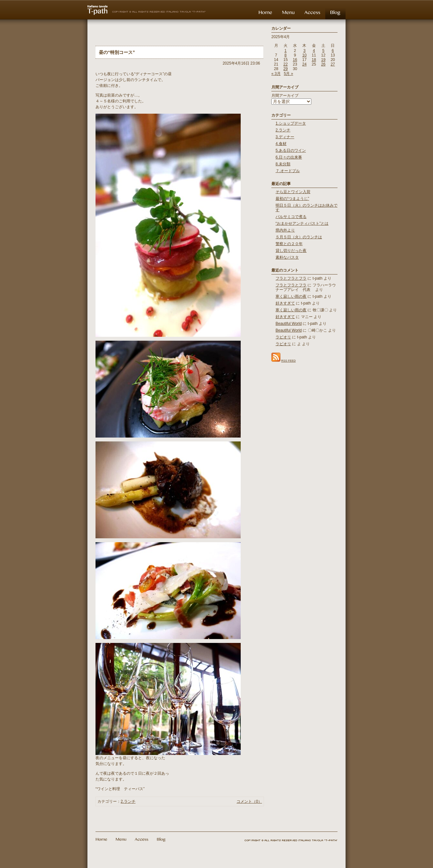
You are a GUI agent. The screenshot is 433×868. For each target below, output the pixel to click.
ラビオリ (283, 337)
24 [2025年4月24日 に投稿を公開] (304, 64)
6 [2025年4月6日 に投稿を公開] (333, 51)
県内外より (285, 230)
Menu (288, 12)
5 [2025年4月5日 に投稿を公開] (323, 51)
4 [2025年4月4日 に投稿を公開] (314, 51)
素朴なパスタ (287, 257)
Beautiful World (289, 324)
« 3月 (276, 74)
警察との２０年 (289, 244)
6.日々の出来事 (289, 157)
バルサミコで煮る (291, 217)
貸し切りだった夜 (291, 251)
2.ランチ (128, 801)
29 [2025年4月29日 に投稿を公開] (285, 69)
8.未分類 (283, 164)
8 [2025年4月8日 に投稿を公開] (286, 55)
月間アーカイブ (285, 96)
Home (265, 12)
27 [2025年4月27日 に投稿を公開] (333, 64)
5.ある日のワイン (291, 150)
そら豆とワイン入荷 (293, 192)
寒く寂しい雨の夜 (291, 296)
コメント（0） (249, 801)
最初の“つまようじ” (292, 199)
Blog (335, 12)
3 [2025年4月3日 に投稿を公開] (304, 51)
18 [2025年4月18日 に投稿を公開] (314, 60)
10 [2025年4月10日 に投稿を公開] (304, 55)
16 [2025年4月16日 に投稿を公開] (295, 60)
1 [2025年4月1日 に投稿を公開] (286, 51)
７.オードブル (288, 171)
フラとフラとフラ (291, 278)
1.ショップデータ (291, 123)
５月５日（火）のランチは (299, 237)
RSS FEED (289, 361)
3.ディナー (285, 137)
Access (312, 12)
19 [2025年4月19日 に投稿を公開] (323, 60)
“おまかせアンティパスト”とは (302, 223)
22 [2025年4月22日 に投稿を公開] (285, 64)
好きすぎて (285, 303)
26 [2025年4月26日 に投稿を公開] (323, 64)
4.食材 (281, 144)
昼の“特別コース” (117, 52)
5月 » (289, 74)
